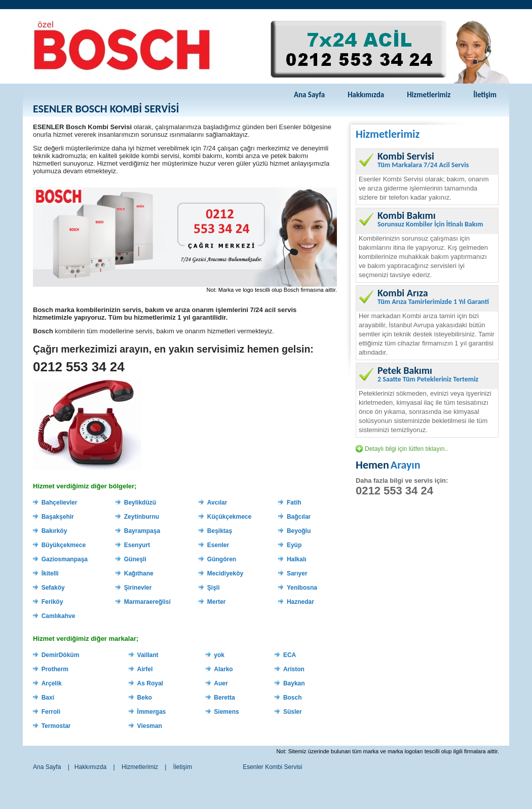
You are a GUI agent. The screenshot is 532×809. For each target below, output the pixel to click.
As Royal (150, 683)
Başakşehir (58, 517)
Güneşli (135, 559)
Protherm (55, 669)
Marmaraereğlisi (147, 602)
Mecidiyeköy (225, 573)
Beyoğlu (299, 531)
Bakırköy (54, 531)
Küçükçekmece (229, 517)
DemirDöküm (61, 655)
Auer (221, 683)
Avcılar (217, 503)
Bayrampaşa (142, 531)
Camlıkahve (59, 616)
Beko (145, 698)
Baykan (294, 683)
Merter (217, 602)
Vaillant (148, 655)
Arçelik (52, 683)
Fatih (294, 503)
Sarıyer (297, 573)
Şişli (214, 588)
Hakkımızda (366, 95)
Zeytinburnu (142, 517)
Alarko (223, 669)
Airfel (145, 669)
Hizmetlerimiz (429, 95)
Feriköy (52, 602)
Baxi (48, 698)
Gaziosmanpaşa (65, 559)
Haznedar (300, 602)
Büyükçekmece (64, 545)
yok (219, 655)
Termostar (56, 726)
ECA (290, 655)
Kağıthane (139, 573)
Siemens (226, 712)
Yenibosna (302, 588)
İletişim (485, 95)
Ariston (294, 669)
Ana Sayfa (309, 95)
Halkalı (297, 559)
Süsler (293, 712)
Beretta (224, 698)
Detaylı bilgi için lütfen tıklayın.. (406, 449)
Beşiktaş (220, 531)
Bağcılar (299, 517)
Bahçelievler (60, 503)
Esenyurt (137, 545)
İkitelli (50, 573)
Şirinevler (138, 588)
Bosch (293, 698)
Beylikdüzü (140, 503)
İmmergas (152, 712)
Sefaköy (53, 588)
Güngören (222, 559)
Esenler (218, 545)
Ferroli (51, 712)
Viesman (150, 726)
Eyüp (294, 545)
